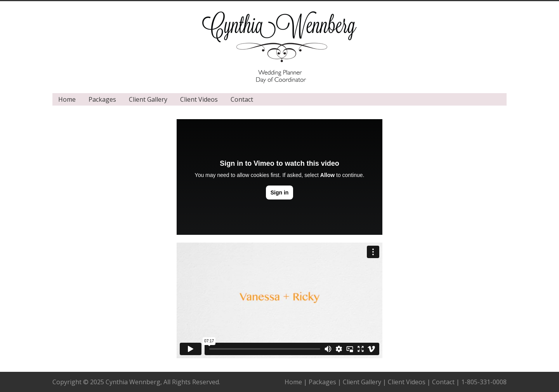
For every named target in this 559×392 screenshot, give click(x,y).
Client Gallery (148, 99)
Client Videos (199, 99)
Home (67, 99)
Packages (102, 99)
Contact (242, 99)
